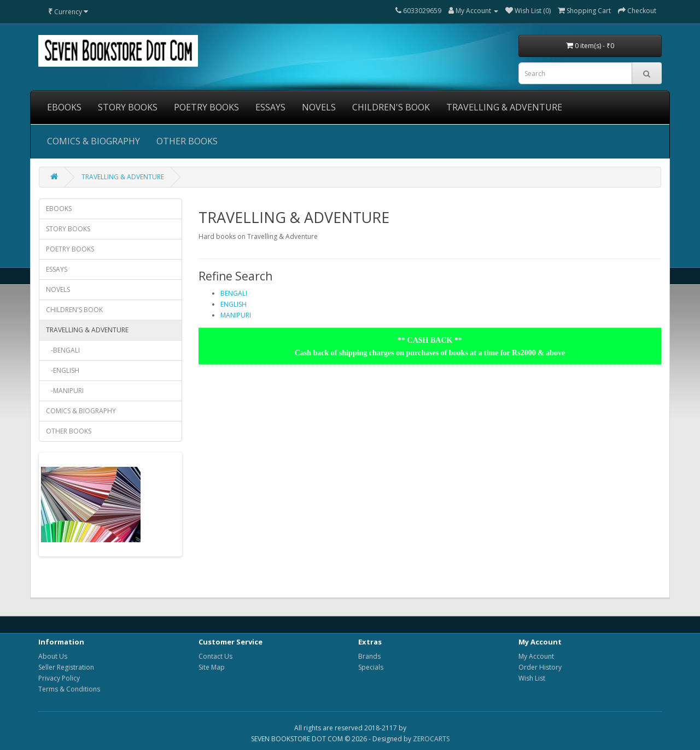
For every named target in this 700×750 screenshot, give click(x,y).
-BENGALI (63, 350)
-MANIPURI (65, 391)
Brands (369, 656)
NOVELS (319, 107)
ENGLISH (234, 304)
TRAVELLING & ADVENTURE (504, 107)
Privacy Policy (59, 678)
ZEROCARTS (431, 739)
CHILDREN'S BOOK (391, 107)
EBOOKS (64, 107)
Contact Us (215, 656)
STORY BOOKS (128, 107)
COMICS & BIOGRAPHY (94, 141)
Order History (540, 667)
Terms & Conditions (69, 689)
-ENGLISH (63, 370)
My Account (536, 656)
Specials (371, 667)
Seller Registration (66, 667)
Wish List (532, 678)
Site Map (212, 667)
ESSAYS (270, 107)
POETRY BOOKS (206, 107)
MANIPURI (236, 315)
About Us (53, 656)
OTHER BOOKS (187, 141)
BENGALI (234, 293)
